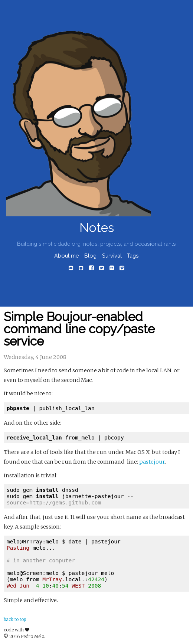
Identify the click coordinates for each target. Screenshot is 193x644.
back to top (15, 620)
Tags (133, 256)
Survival (112, 256)
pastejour (152, 462)
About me (67, 256)
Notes (97, 228)
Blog (90, 256)
